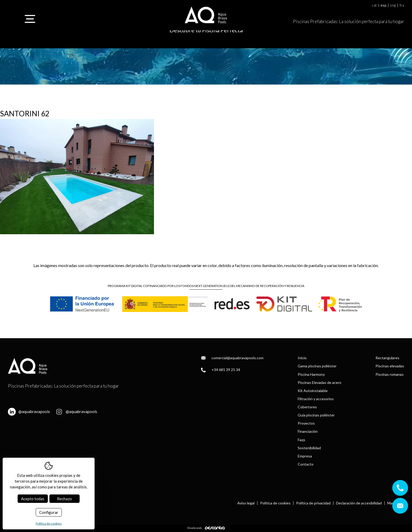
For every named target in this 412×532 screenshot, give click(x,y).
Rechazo (65, 499)
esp (383, 5)
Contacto (306, 464)
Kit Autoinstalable (313, 391)
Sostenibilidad (309, 448)
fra (402, 5)
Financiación (308, 431)
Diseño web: (206, 528)
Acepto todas (33, 499)
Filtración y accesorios (316, 399)
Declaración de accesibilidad (359, 503)
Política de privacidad (313, 503)
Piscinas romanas (390, 374)
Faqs (302, 440)
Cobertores (307, 407)
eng (393, 5)
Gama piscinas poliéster (317, 366)
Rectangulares (387, 358)
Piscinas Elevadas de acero (320, 382)
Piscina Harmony (311, 374)
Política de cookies (275, 503)
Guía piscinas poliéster (316, 415)
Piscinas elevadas (390, 366)
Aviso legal (246, 503)
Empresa (305, 456)
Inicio (302, 358)
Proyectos (306, 423)
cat (374, 5)
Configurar (49, 512)
